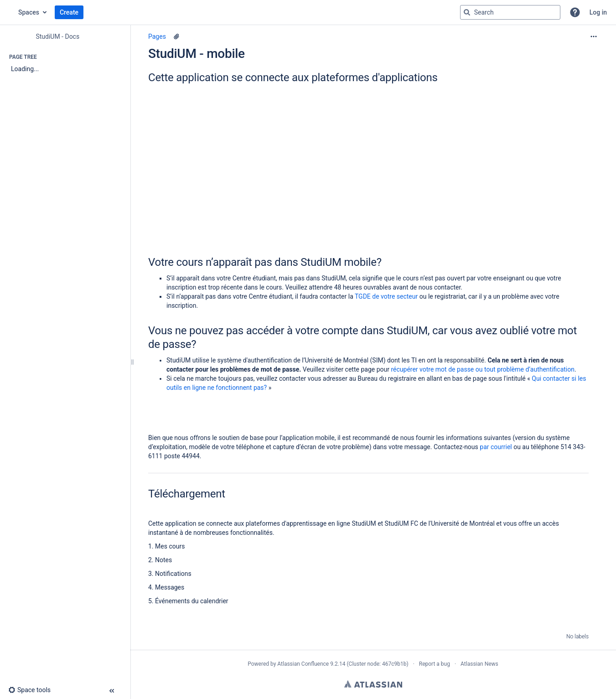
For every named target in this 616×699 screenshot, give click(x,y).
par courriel (496, 447)
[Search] (467, 12)
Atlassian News (479, 664)
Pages (157, 36)
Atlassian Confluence (303, 664)
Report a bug (435, 664)
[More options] (594, 36)
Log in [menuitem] (598, 12)
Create (69, 12)
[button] (575, 12)
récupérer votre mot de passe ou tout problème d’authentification (483, 369)
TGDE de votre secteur (386, 296)
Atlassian (373, 684)
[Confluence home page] (9, 12)
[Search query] (510, 12)
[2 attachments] (176, 36)
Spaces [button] (29, 12)
